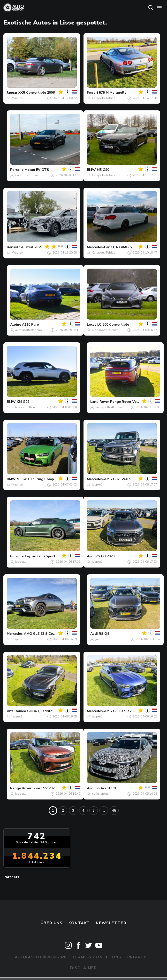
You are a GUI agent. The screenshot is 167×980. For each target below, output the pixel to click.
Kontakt (79, 923)
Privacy (137, 957)
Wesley (17, 253)
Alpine (16, 325)
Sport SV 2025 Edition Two (55, 788)
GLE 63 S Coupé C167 (51, 634)
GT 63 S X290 (124, 711)
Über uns (52, 923)
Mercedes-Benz (99, 247)
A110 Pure (30, 325)
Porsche (17, 170)
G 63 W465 (122, 479)
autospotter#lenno (29, 330)
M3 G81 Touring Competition (41, 479)
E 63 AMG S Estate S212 (133, 247)
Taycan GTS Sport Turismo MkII (51, 556)
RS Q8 (104, 634)
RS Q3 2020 (105, 556)
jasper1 (97, 485)
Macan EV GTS (37, 170)
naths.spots (100, 794)
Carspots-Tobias (104, 98)
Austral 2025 (32, 247)
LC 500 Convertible (113, 325)
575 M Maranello (113, 93)
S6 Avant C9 (106, 788)
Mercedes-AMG (99, 479)
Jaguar (12, 93)
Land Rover (100, 402)
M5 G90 (103, 170)
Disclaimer (84, 968)
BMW (91, 170)
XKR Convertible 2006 (37, 93)
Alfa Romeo (16, 711)
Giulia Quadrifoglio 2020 (47, 711)
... (104, 811)
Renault (13, 247)
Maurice (17, 98)
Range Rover (21, 788)
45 (114, 811)
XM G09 (23, 402)
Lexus (92, 325)
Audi (91, 556)
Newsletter (111, 923)
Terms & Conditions (97, 957)
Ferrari (92, 93)
